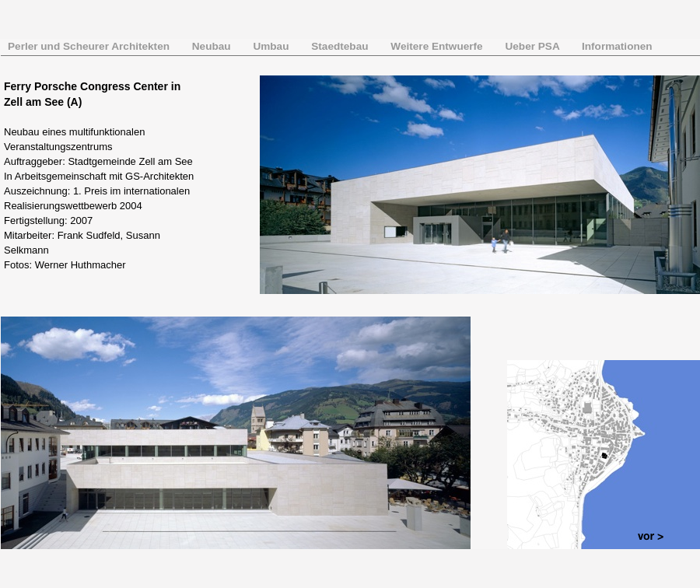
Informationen (617, 46)
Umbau (272, 46)
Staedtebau (341, 46)
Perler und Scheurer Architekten (90, 46)
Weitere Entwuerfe (438, 46)
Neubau (213, 46)
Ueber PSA (534, 46)
